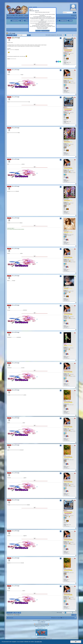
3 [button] (68, 35)
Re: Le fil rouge (16, 70)
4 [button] (70, 35)
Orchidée (66, 77)
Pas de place (66, 92)
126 (68, 144)
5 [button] (71, 35)
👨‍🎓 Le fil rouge (11, 33)
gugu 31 (66, 343)
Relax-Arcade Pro (40, 628)
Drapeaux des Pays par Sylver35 (40, 626)
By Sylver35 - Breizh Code (45, 625)
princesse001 (67, 140)
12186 (68, 80)
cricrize (66, 230)
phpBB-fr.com (43, 622)
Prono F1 (65, 62)
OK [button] (76, 642)
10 (69, 145)
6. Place (65, 63)
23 (68, 347)
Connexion (38, 31)
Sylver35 (46, 624)
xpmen (66, 48)
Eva (65, 400)
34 (69, 292)
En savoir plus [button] (38, 642)
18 (69, 82)
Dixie (65, 287)
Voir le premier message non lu (51, 35)
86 (68, 290)
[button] (63, 35)
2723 (68, 404)
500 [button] (74, 35)
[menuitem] (14, 16)
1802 (68, 53)
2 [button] (67, 35)
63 (68, 234)
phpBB (39, 621)
